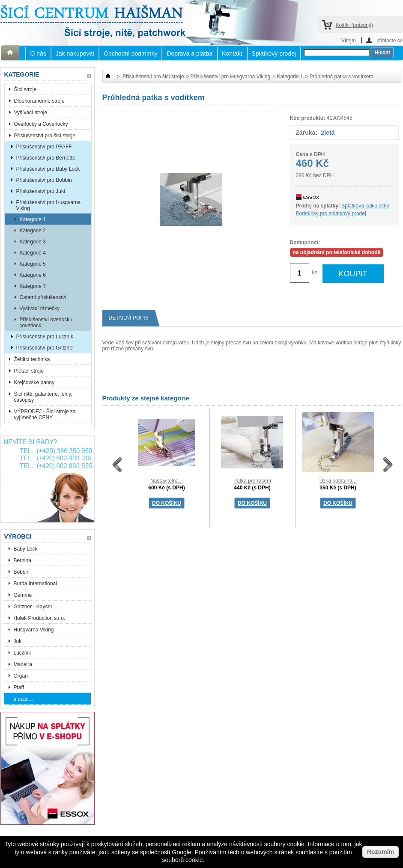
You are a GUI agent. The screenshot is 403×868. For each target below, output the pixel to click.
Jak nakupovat (75, 53)
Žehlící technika (32, 359)
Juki (18, 641)
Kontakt (232, 53)
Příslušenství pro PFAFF (44, 147)
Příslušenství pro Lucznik (45, 337)
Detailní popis (132, 318)
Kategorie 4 (33, 253)
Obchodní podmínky (130, 53)
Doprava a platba (190, 53)
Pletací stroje (29, 371)
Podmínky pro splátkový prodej (331, 213)
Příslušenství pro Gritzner (45, 348)
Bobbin (22, 572)
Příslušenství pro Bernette (46, 158)
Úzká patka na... (338, 481)
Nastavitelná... (167, 481)
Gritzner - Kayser (33, 607)
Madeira (23, 664)
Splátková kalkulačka (365, 206)
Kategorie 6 (33, 275)
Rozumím (381, 852)
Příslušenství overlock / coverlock (46, 323)
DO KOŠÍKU (167, 503)
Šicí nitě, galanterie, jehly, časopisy (43, 397)
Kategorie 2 (33, 231)
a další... (23, 699)
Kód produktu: (308, 118)
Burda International (36, 584)
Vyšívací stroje (31, 113)
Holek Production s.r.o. (40, 618)
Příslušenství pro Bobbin (44, 180)
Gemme (23, 595)
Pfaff (19, 687)
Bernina (22, 560)
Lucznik (22, 653)
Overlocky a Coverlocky (41, 124)
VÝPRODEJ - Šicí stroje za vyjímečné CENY (45, 415)
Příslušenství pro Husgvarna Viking (49, 205)
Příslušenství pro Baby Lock (48, 169)
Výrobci (18, 536)
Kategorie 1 (33, 219)
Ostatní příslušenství (43, 297)
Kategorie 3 (33, 242)
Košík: (354, 25)
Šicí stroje (25, 89)
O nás (38, 53)
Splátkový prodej (274, 53)
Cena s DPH (310, 154)
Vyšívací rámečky (40, 308)
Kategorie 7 (33, 286)
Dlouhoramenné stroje (39, 101)
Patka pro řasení (252, 481)
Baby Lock (26, 549)
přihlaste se (390, 40)
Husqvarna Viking (34, 630)
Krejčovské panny (34, 382)
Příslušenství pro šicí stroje (45, 136)
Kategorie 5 (33, 264)
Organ (21, 676)
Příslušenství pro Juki (41, 191)
